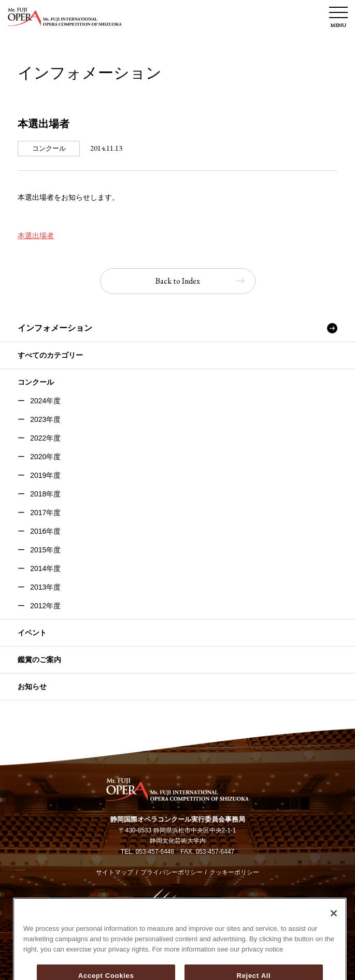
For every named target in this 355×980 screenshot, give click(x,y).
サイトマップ (115, 872)
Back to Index (178, 281)
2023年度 (45, 419)
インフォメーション (55, 328)
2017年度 (45, 513)
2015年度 (45, 550)
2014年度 (45, 568)
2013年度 (45, 587)
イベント (32, 633)
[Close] (334, 951)
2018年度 (45, 494)
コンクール (36, 382)
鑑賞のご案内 (39, 660)
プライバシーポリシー (172, 872)
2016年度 (45, 531)
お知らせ (32, 686)
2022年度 (45, 438)
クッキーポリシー (234, 872)
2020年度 (45, 457)
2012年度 (45, 606)
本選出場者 (36, 236)
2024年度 (45, 401)
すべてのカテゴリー (50, 355)
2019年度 (45, 475)
